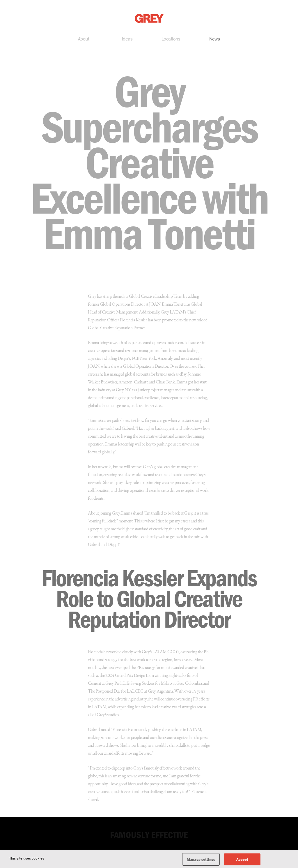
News (215, 40)
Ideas (127, 40)
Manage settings (201, 862)
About (84, 40)
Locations (171, 40)
